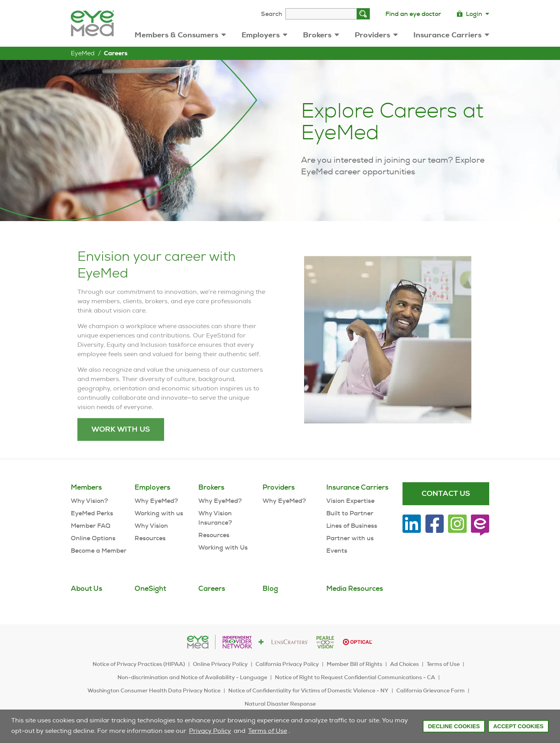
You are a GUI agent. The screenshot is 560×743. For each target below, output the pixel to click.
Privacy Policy (210, 731)
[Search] (363, 14)
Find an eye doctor (413, 14)
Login (473, 14)
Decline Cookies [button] (454, 726)
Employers (264, 35)
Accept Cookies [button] (518, 726)
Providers (376, 35)
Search (272, 14)
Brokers (321, 35)
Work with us (121, 445)
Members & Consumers (180, 35)
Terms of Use (268, 731)
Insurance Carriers (451, 35)
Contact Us (446, 493)
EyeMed (83, 53)
